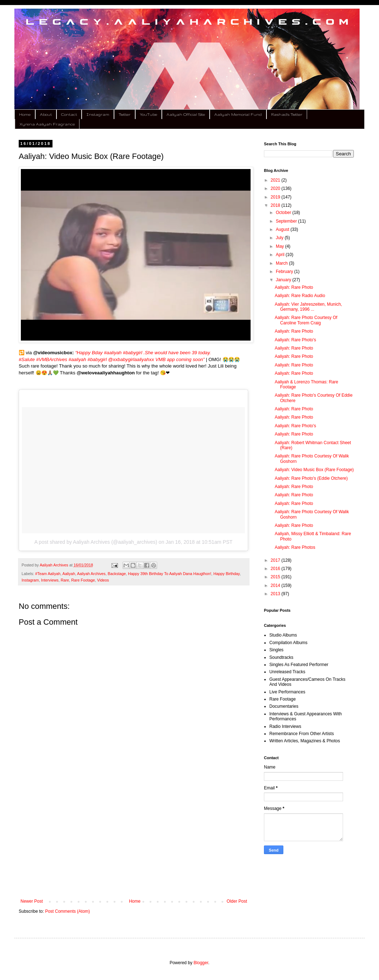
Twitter (125, 114)
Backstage (117, 574)
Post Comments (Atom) (67, 911)
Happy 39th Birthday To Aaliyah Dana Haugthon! (170, 574)
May (280, 246)
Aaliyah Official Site (186, 114)
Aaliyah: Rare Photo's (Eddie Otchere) (311, 478)
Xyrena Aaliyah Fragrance (47, 124)
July (280, 238)
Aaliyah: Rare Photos (295, 547)
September (287, 221)
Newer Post (32, 901)
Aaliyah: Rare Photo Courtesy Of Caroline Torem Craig (306, 320)
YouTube (149, 114)
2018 (276, 205)
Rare (65, 580)
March (282, 263)
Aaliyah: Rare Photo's (295, 340)
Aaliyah (69, 574)
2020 (276, 188)
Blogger (201, 963)
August (283, 229)
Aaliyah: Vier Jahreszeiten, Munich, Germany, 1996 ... (308, 307)
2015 (276, 577)
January (284, 280)
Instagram (98, 114)
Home (25, 114)
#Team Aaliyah (48, 574)
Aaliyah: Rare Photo (294, 287)
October (284, 213)
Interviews (50, 580)
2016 (276, 569)
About (46, 114)
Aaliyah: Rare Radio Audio (300, 296)
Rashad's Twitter (287, 114)
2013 (276, 594)
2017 (276, 560)
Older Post (237, 901)
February (285, 272)
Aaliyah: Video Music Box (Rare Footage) (314, 470)
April (281, 255)
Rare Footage (83, 580)
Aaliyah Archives (91, 574)
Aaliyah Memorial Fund (238, 114)
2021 (276, 180)
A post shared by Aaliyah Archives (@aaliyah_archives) (96, 542)
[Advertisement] (134, 839)
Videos (103, 580)
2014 (276, 585)
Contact (69, 114)
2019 (276, 197)
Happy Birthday (226, 574)
